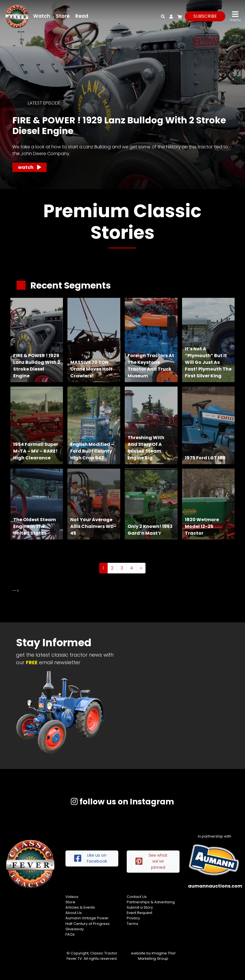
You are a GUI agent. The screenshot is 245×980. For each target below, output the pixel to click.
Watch (42, 16)
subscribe (205, 16)
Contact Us (137, 897)
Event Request (139, 913)
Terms (132, 924)
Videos (72, 897)
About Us (74, 913)
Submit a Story (140, 907)
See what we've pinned (151, 861)
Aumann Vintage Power (87, 918)
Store (63, 16)
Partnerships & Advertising (151, 902)
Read (82, 16)
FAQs (70, 934)
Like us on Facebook (91, 858)
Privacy (133, 918)
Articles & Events (80, 907)
